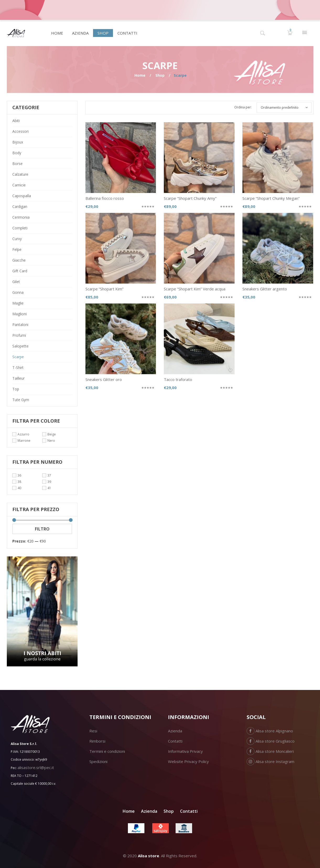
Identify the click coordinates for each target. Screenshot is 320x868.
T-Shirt (18, 367)
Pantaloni (20, 325)
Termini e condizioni (107, 751)
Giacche (19, 260)
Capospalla (22, 196)
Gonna (18, 292)
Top (16, 389)
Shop (160, 75)
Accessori (20, 131)
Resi (93, 731)
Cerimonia (21, 217)
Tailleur (18, 378)
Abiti (16, 121)
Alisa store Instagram (270, 761)
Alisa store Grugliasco (271, 741)
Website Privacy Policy (188, 761)
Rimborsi (97, 741)
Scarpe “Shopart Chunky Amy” (190, 198)
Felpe (17, 249)
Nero (51, 441)
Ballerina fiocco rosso (105, 198)
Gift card (20, 271)
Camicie (19, 185)
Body (17, 153)
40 (19, 488)
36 (19, 475)
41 (49, 488)
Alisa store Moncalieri (270, 751)
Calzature (20, 174)
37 (49, 475)
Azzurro (23, 434)
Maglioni (20, 314)
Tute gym (21, 400)
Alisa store (148, 856)
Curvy (17, 239)
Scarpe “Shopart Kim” (104, 289)
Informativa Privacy (185, 751)
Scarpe (18, 357)
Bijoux (18, 142)
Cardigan (20, 206)
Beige (52, 434)
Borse (17, 164)
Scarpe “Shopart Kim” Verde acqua (195, 289)
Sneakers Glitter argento (265, 289)
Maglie (18, 303)
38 (19, 482)
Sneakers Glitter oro (104, 379)
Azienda (175, 731)
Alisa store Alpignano (270, 731)
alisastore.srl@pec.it (36, 767)
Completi (20, 228)
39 (49, 482)
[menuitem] (57, 33)
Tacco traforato (178, 379)
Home (140, 75)
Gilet (16, 282)
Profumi (19, 335)
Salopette (20, 346)
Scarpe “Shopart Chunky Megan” (271, 198)
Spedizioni (98, 761)
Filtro (42, 529)
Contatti (175, 741)
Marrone (24, 441)
